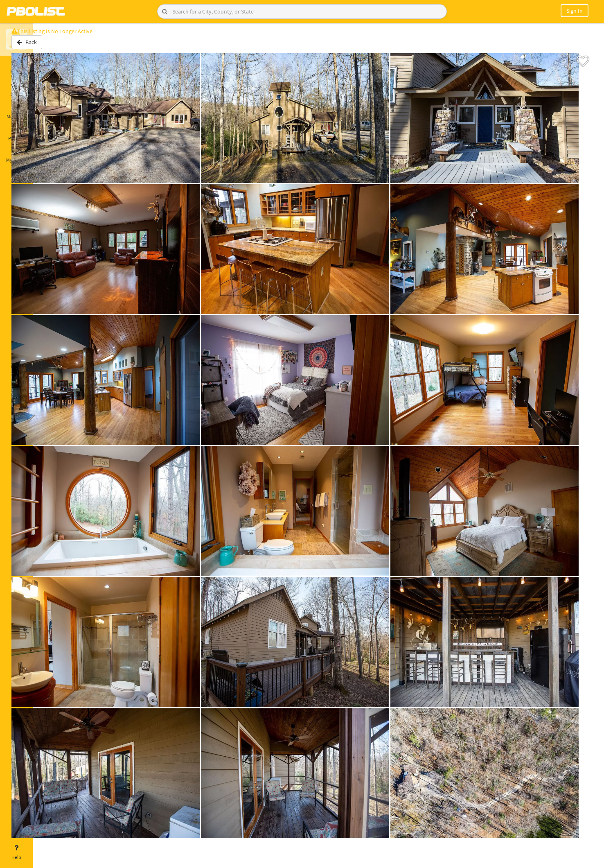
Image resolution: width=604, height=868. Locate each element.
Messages (16, 112)
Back (54, 46)
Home (16, 67)
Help (16, 852)
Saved (16, 89)
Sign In (575, 11)
